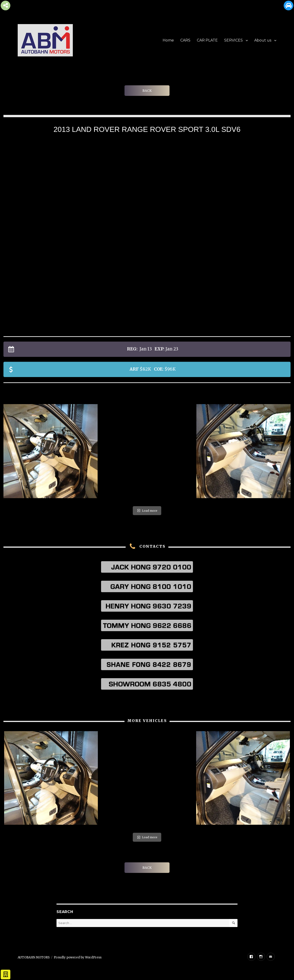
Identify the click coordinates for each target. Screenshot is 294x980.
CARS (185, 40)
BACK (147, 91)
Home (168, 40)
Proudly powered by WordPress (78, 957)
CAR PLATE (207, 40)
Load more (147, 511)
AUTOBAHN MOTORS (34, 957)
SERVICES (233, 40)
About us (263, 40)
